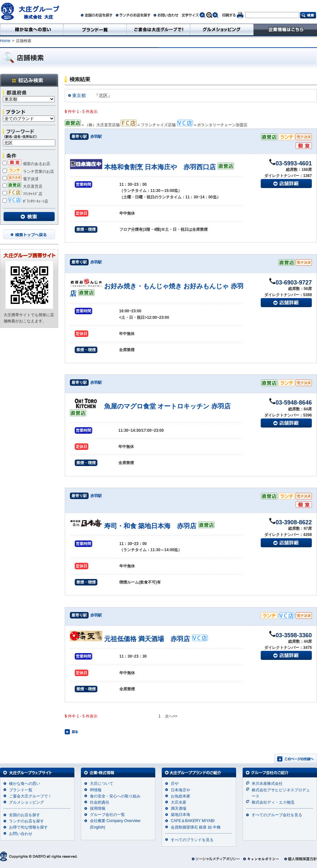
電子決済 (21, 179)
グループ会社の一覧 (107, 815)
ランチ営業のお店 (28, 172)
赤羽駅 (96, 137)
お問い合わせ (21, 834)
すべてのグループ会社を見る (277, 815)
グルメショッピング (27, 802)
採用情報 (98, 808)
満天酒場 (179, 808)
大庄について (102, 784)
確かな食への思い (25, 784)
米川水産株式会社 (267, 784)
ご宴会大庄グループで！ (30, 796)
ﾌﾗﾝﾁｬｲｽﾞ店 (22, 194)
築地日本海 (180, 815)
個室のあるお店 (26, 164)
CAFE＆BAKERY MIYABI (193, 821)
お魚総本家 (180, 796)
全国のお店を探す (25, 815)
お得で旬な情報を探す (28, 827)
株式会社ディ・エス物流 (273, 802)
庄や (175, 784)
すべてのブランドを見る (192, 840)
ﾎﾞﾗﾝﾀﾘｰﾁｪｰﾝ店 (25, 201)
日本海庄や (180, 790)
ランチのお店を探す (27, 821)
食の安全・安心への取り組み (115, 796)
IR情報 (96, 790)
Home (5, 41)
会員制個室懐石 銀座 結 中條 (196, 827)
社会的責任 (100, 802)
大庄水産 (179, 802)
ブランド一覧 (21, 790)
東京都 (79, 95)
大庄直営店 (22, 186)
